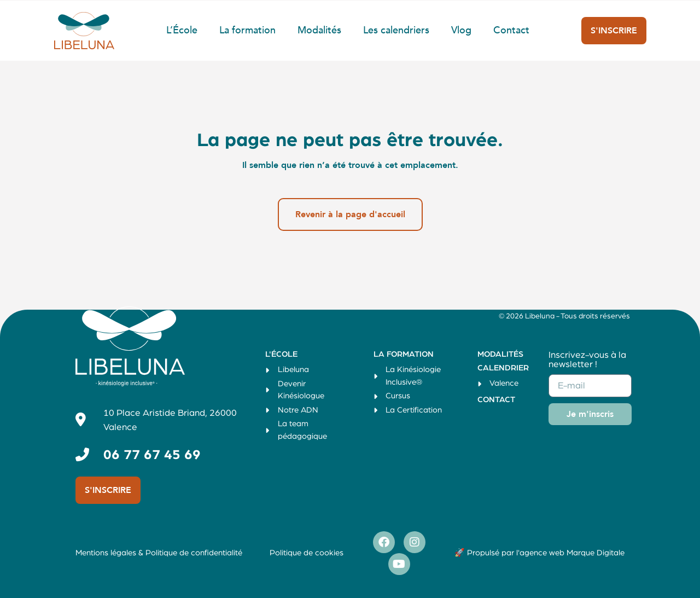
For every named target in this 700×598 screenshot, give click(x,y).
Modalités (319, 30)
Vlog (461, 30)
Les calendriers (396, 30)
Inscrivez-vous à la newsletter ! (587, 359)
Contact (511, 30)
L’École (182, 30)
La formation (247, 30)
